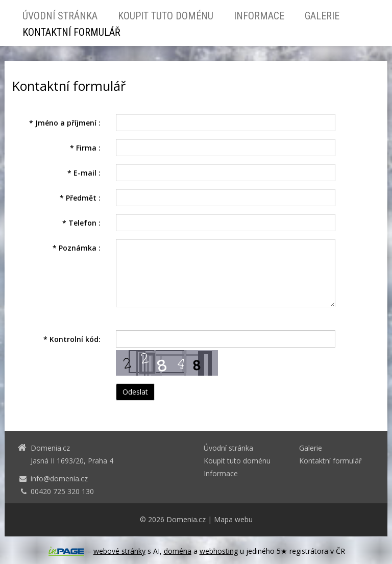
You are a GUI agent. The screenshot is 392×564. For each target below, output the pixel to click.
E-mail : (84, 173)
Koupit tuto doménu (166, 16)
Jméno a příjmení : (65, 123)
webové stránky (119, 551)
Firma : (85, 148)
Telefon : (81, 223)
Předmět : (80, 198)
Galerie (322, 16)
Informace (259, 16)
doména (178, 551)
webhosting (219, 551)
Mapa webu (233, 519)
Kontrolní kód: (72, 339)
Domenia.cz (186, 519)
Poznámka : (77, 248)
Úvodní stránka (60, 16)
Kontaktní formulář (71, 32)
